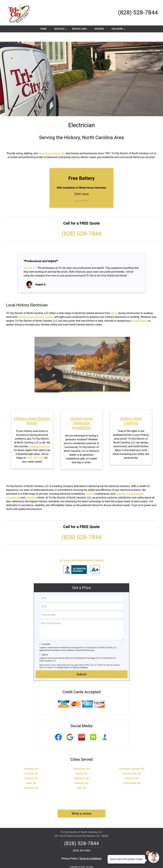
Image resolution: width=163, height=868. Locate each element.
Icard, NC (31, 774)
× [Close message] (144, 856)
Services (61, 30)
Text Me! (46, 635)
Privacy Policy (63, 658)
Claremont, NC (81, 759)
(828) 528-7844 (138, 13)
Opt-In (45, 645)
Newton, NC (81, 774)
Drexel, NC (81, 764)
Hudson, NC (132, 769)
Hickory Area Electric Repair (32, 411)
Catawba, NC (31, 759)
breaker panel (139, 311)
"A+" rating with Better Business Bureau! (81, 551)
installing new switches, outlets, (36, 308)
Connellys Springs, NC (132, 759)
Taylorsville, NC (132, 774)
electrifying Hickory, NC (51, 144)
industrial (30, 488)
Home (43, 29)
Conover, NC (31, 764)
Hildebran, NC (81, 769)
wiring (114, 304)
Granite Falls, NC (132, 764)
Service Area (79, 29)
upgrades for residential (129, 484)
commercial (13, 488)
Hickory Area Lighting (131, 411)
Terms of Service (105, 861)
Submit (81, 665)
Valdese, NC (31, 778)
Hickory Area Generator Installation (81, 414)
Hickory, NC (31, 769)
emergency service (39, 437)
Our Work (119, 30)
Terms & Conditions (80, 658)
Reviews (99, 29)
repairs (90, 484)
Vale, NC (82, 778)
